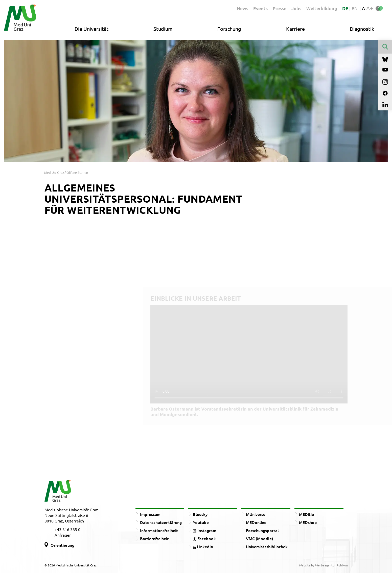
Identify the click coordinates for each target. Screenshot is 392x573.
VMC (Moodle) (259, 538)
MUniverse (256, 514)
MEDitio (307, 514)
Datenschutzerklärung (161, 522)
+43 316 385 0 (67, 529)
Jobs (296, 8)
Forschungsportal (262, 530)
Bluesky (200, 514)
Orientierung (62, 545)
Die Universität (91, 29)
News (243, 8)
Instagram (205, 530)
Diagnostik (362, 29)
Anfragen (63, 535)
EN (355, 8)
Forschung (229, 29)
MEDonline (256, 522)
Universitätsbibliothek (267, 546)
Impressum (150, 514)
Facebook (204, 538)
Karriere (295, 29)
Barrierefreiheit (154, 538)
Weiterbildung (322, 8)
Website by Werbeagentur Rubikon (323, 565)
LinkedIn (203, 546)
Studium (163, 29)
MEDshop (308, 522)
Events (260, 8)
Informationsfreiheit (159, 530)
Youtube (201, 522)
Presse (280, 8)
